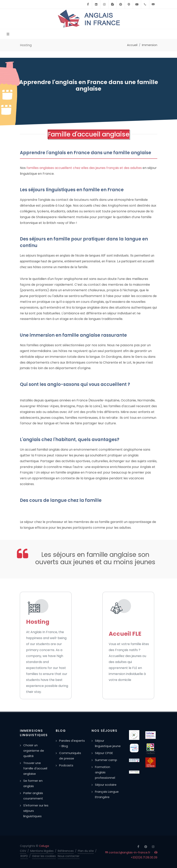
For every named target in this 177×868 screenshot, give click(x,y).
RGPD (24, 856)
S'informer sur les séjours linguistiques (36, 811)
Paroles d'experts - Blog (72, 743)
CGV (23, 851)
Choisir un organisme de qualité (34, 751)
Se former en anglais (33, 783)
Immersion (150, 45)
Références (66, 851)
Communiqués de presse (70, 756)
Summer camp (106, 760)
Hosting (38, 622)
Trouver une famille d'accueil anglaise (35, 768)
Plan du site (86, 851)
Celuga (44, 846)
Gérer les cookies (44, 856)
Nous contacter (69, 856)
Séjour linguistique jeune (108, 743)
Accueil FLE (125, 634)
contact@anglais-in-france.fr (128, 852)
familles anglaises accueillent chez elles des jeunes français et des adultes (84, 168)
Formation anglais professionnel (105, 772)
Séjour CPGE (104, 753)
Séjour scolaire (106, 785)
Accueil (132, 45)
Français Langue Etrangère (107, 794)
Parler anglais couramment (33, 796)
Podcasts (66, 765)
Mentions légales (42, 851)
